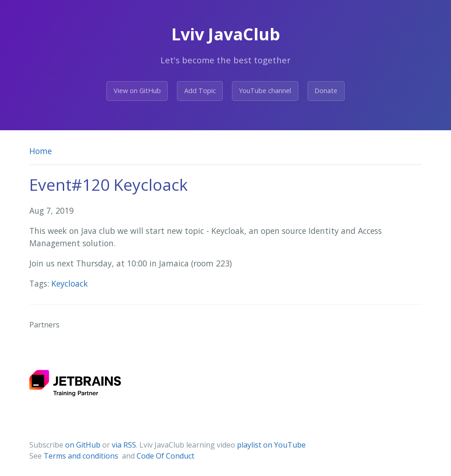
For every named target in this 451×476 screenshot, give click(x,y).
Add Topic (200, 91)
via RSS (124, 445)
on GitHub (83, 445)
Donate (326, 91)
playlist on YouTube (271, 445)
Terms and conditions (82, 456)
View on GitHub (137, 91)
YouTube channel (265, 91)
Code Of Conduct (165, 456)
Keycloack (70, 283)
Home (41, 151)
